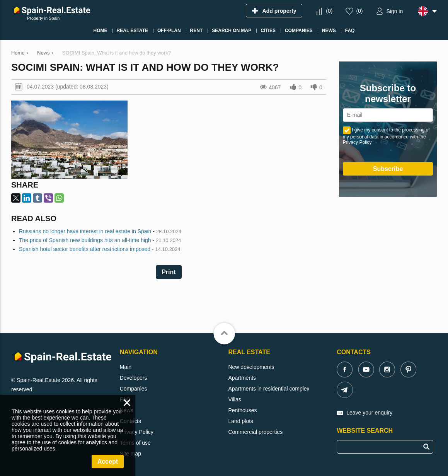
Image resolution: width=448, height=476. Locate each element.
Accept (108, 461)
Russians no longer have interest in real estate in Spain (85, 231)
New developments (251, 367)
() (329, 11)
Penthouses (242, 410)
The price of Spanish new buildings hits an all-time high (85, 240)
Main (126, 367)
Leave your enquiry (369, 413)
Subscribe (388, 169)
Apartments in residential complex (269, 389)
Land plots (241, 421)
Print (169, 272)
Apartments (242, 378)
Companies (134, 389)
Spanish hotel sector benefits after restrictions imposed (85, 249)
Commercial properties (255, 432)
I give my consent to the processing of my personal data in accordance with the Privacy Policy (386, 136)
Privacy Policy (137, 432)
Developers (134, 378)
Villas (234, 399)
